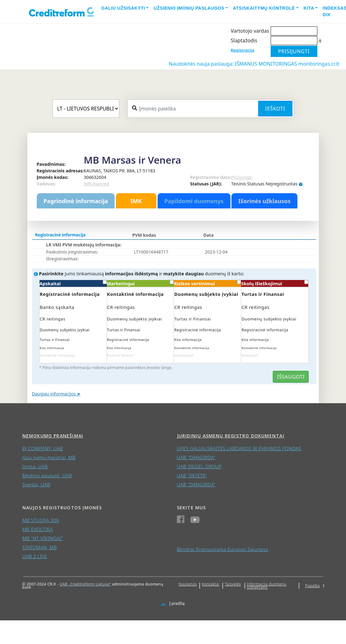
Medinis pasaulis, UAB (47, 475)
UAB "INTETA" (192, 475)
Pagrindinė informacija (76, 201)
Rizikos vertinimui (207, 283)
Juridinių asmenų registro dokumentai (231, 436)
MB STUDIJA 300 (41, 520)
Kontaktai (211, 584)
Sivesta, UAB (36, 484)
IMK (136, 201)
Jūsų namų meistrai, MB (49, 457)
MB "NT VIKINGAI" (43, 538)
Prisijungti (241, 177)
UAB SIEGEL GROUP (199, 466)
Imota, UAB (35, 466)
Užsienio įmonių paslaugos (189, 8)
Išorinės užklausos (264, 201)
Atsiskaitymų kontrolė (264, 8)
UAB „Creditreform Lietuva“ (85, 584)
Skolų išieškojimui (275, 283)
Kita (309, 8)
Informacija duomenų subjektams (267, 586)
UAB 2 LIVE (35, 556)
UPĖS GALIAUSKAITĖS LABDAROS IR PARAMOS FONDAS (239, 448)
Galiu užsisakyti (123, 8)
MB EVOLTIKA (38, 529)
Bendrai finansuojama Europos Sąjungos (223, 549)
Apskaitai (73, 283)
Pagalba (313, 586)
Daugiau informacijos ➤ (56, 394)
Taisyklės (233, 584)
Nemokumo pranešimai (53, 436)
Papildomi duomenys (194, 201)
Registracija (243, 50)
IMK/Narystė (97, 184)
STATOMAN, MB (40, 547)
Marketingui (140, 283)
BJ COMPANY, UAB (43, 448)
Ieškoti (275, 109)
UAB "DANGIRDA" (196, 457)
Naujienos (188, 584)
